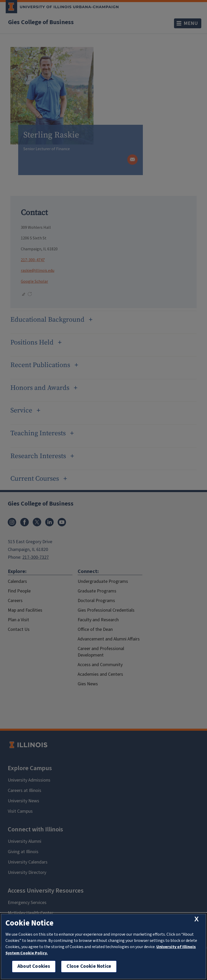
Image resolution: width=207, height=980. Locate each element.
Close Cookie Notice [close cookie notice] (89, 966)
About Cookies (34, 966)
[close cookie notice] (196, 919)
